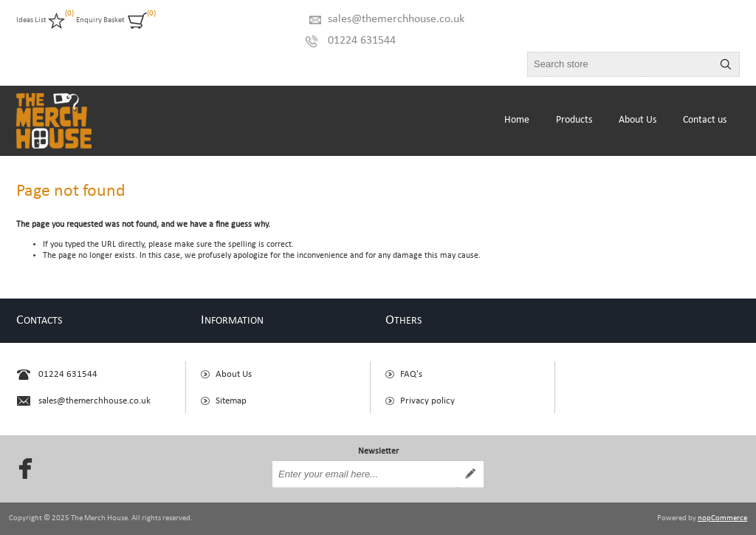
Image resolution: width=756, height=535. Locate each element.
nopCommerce (722, 518)
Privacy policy (427, 401)
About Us (234, 374)
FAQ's (411, 374)
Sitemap (231, 401)
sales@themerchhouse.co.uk (396, 19)
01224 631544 (362, 41)
